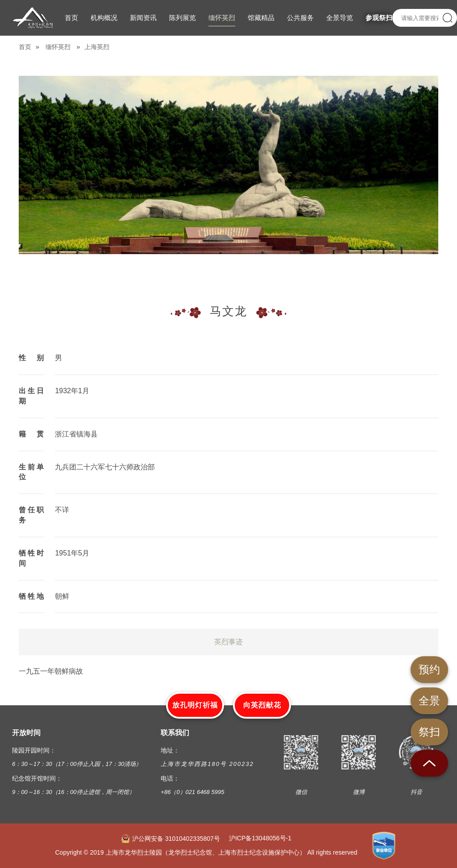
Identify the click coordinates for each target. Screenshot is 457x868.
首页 (25, 47)
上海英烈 (97, 47)
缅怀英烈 (58, 47)
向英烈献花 (262, 705)
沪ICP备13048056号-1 (260, 838)
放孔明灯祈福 (195, 705)
